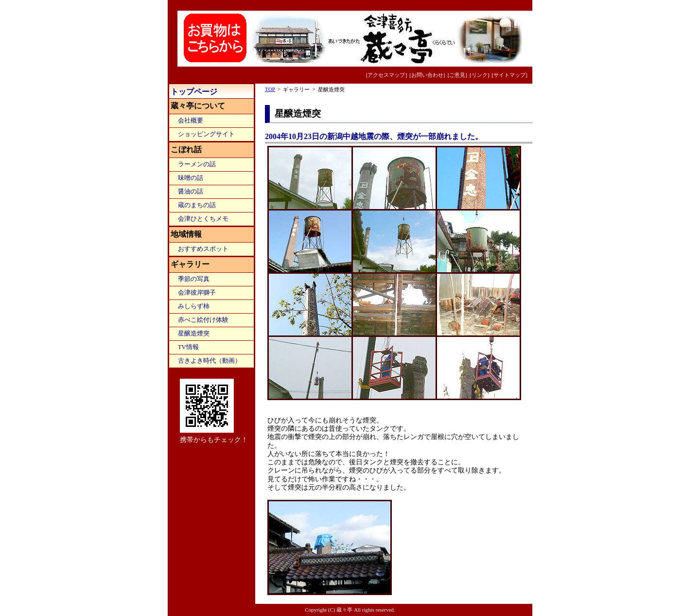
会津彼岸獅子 (197, 293)
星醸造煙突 (194, 334)
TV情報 (188, 347)
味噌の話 (191, 178)
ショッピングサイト (206, 134)
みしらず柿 (194, 306)
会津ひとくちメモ (203, 219)
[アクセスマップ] (386, 75)
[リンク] (479, 75)
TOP (270, 89)
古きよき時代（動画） (210, 361)
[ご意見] (457, 75)
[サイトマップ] (510, 75)
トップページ (194, 92)
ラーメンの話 (197, 164)
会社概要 (191, 121)
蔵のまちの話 (197, 205)
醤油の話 (191, 192)
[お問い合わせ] (427, 75)
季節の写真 (194, 279)
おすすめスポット (203, 249)
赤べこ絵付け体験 (203, 320)
